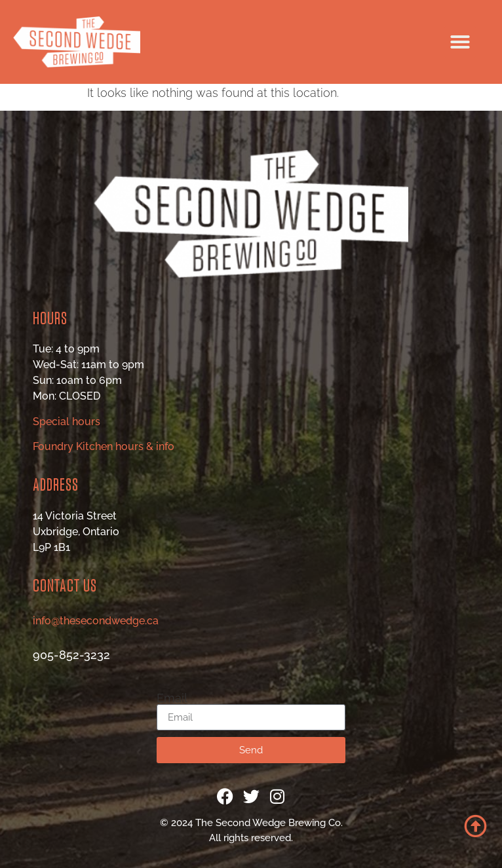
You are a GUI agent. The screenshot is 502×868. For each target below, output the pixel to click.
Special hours (67, 422)
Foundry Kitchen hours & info (104, 446)
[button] (460, 42)
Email (172, 698)
